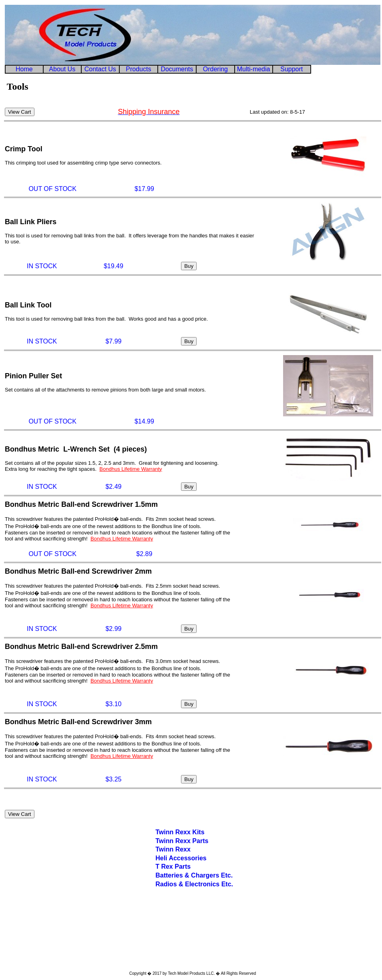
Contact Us (100, 69)
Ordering (215, 69)
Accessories (187, 858)
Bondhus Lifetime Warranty (131, 469)
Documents (177, 69)
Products (138, 69)
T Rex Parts (173, 867)
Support (292, 69)
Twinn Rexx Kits (180, 832)
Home (24, 69)
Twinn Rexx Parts (182, 841)
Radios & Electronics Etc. (194, 884)
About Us (62, 69)
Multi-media (254, 69)
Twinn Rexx (173, 849)
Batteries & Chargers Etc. (194, 875)
